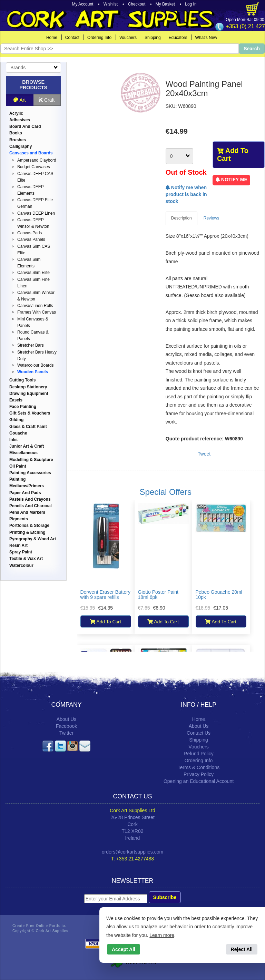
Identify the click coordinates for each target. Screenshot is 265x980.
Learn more (162, 935)
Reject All (242, 949)
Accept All (124, 949)
